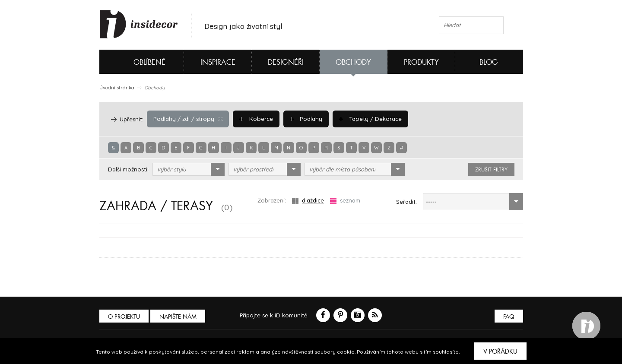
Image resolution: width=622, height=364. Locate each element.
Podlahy (303, 119)
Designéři (286, 62)
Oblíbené (135, 62)
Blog (489, 62)
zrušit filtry (491, 170)
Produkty (421, 62)
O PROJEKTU (124, 317)
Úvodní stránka (117, 88)
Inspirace (218, 62)
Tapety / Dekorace (367, 119)
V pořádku (500, 351)
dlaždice (308, 201)
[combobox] (189, 169)
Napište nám (179, 317)
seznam (345, 201)
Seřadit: (406, 202)
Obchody (353, 62)
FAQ (509, 317)
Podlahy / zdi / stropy (187, 119)
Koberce (254, 119)
